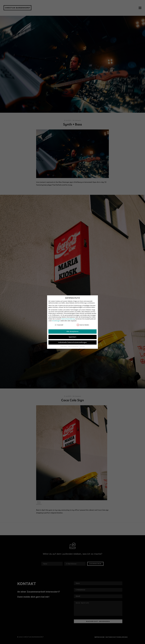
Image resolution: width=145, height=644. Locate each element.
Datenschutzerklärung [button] (73, 346)
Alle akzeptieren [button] (72, 331)
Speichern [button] (72, 337)
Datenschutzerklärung (68, 319)
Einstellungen (56, 321)
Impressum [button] (82, 346)
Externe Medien (83, 325)
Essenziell (59, 325)
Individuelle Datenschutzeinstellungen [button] (72, 342)
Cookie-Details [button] (64, 346)
